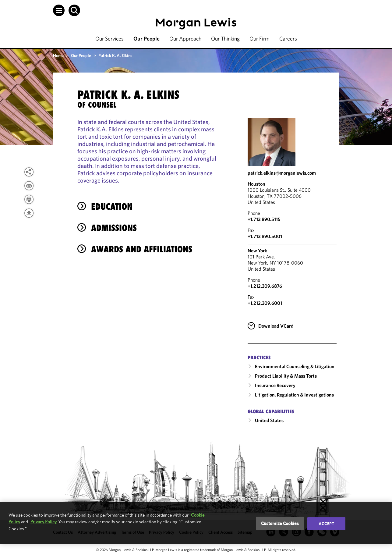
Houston (256, 184)
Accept (327, 524)
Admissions (114, 228)
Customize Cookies (280, 523)
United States (269, 420)
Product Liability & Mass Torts (286, 376)
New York (257, 251)
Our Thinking (225, 39)
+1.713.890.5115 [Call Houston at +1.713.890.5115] (264, 219)
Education (112, 206)
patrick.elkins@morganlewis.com (282, 173)
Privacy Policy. (44, 522)
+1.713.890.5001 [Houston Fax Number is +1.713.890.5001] (265, 236)
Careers (288, 39)
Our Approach (185, 39)
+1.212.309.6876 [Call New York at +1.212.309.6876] (265, 286)
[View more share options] (29, 172)
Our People (147, 39)
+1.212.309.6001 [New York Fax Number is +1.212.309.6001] (265, 303)
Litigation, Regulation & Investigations (294, 395)
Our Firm (260, 39)
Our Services (109, 39)
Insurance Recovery (275, 385)
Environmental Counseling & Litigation (295, 366)
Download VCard (276, 326)
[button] (59, 10)
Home (58, 55)
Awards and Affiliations (142, 249)
